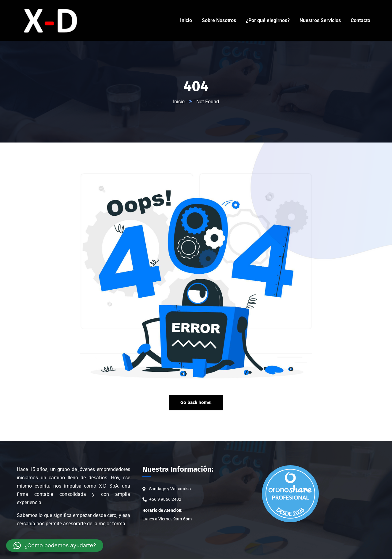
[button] (55, 546)
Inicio (179, 102)
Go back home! (196, 402)
